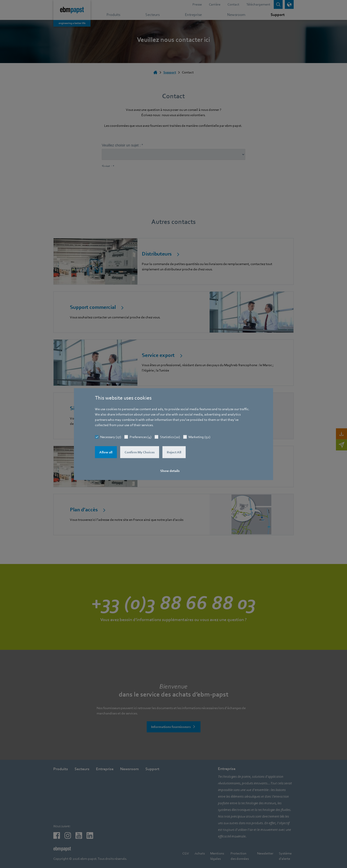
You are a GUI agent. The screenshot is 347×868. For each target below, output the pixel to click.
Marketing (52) (199, 437)
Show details (170, 471)
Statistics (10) (170, 437)
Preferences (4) (141, 437)
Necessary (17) (111, 437)
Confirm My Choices (140, 452)
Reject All (174, 452)
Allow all (106, 452)
